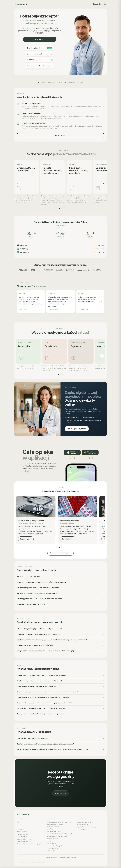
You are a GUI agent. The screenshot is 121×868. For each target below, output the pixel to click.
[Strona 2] (61, 208)
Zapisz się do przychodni (77, 429)
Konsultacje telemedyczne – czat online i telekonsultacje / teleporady (59, 823)
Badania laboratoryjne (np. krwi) (57, 836)
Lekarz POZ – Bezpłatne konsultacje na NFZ (60, 834)
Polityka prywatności (83, 824)
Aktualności (20, 829)
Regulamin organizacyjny (85, 822)
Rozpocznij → (61, 135)
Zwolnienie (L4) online (54, 831)
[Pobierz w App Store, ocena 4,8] (72, 452)
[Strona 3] (62, 316)
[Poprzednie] (18, 183)
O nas (18, 822)
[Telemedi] (20, 4)
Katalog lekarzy (51, 843)
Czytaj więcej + (26, 539)
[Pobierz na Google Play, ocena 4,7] (90, 452)
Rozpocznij (40, 39)
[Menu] (105, 4)
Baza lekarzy (51, 851)
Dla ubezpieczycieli (23, 834)
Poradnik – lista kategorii (54, 846)
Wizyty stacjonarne (53, 826)
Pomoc (19, 824)
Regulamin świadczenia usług (86, 827)
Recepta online (51, 829)
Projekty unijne (81, 829)
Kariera (19, 827)
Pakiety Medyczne (52, 839)
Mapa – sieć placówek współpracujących (29, 844)
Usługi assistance (22, 841)
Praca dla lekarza (22, 832)
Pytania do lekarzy (52, 848)
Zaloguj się (97, 4)
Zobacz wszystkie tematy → (60, 553)
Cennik (49, 841)
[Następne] (103, 183)
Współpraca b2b (22, 837)
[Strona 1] (60, 208)
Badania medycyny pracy (24, 839)
